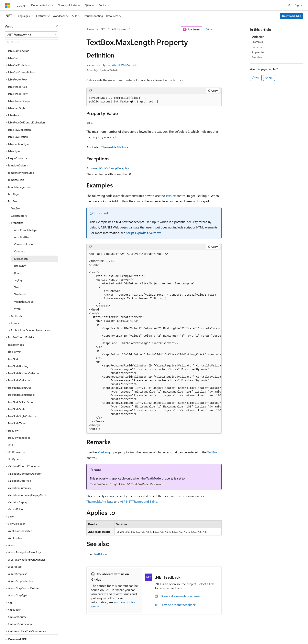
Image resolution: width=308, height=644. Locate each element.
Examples (257, 42)
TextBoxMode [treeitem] (16, 325)
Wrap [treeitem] (17, 289)
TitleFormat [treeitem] (15, 332)
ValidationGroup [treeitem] (24, 282)
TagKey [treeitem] (18, 260)
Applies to (258, 52)
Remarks (257, 47)
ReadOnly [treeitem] (20, 246)
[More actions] (218, 29)
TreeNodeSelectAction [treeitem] (21, 382)
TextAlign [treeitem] (13, 174)
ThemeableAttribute (115, 147)
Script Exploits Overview (143, 233)
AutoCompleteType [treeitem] (26, 210)
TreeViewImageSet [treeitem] (19, 418)
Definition (258, 37)
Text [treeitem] (16, 267)
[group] (154, 342)
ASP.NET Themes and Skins (138, 501)
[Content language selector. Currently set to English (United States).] (23, 637)
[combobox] (31, 35)
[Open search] (290, 5)
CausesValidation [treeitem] (24, 224)
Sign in (299, 5)
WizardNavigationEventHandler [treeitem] (27, 540)
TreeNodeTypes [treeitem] (17, 403)
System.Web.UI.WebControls (120, 65)
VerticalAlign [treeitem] (15, 489)
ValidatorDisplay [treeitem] (17, 482)
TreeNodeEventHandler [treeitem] (22, 375)
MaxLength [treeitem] (21, 239)
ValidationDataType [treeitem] (19, 461)
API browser (119, 29)
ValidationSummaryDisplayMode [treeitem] (27, 475)
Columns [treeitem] (19, 232)
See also (257, 57)
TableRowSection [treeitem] (18, 117)
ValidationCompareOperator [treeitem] (25, 454)
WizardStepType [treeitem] (17, 575)
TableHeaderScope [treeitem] (19, 81)
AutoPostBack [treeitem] (22, 217)
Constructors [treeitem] (19, 196)
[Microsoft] (7, 5)
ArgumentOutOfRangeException (108, 168)
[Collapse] (57, 26)
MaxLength (105, 452)
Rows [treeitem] (17, 253)
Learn (91, 29)
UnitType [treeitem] (13, 439)
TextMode (154, 478)
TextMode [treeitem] (20, 274)
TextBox (171, 196)
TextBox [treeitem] (16, 189)
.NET (103, 29)
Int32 (90, 123)
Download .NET (292, 16)
